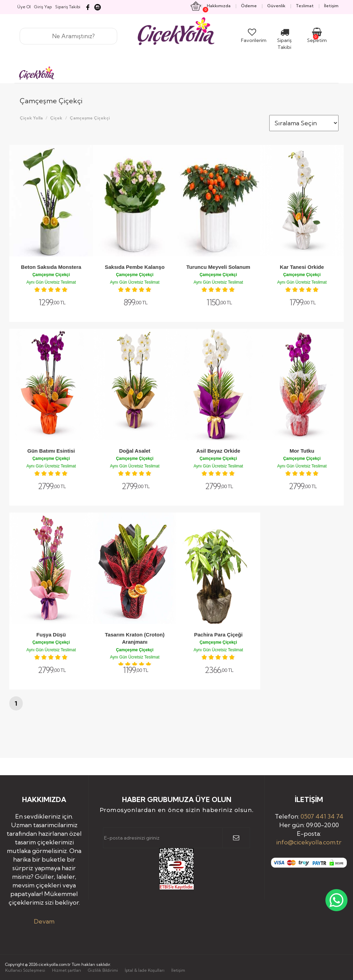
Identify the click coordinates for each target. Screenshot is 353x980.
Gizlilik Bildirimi (103, 970)
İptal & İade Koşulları (145, 970)
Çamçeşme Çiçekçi (90, 118)
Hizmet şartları (67, 970)
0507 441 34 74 (322, 816)
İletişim (178, 970)
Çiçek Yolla (31, 118)
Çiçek (56, 118)
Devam (44, 921)
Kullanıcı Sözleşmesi (25, 970)
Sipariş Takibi (284, 40)
